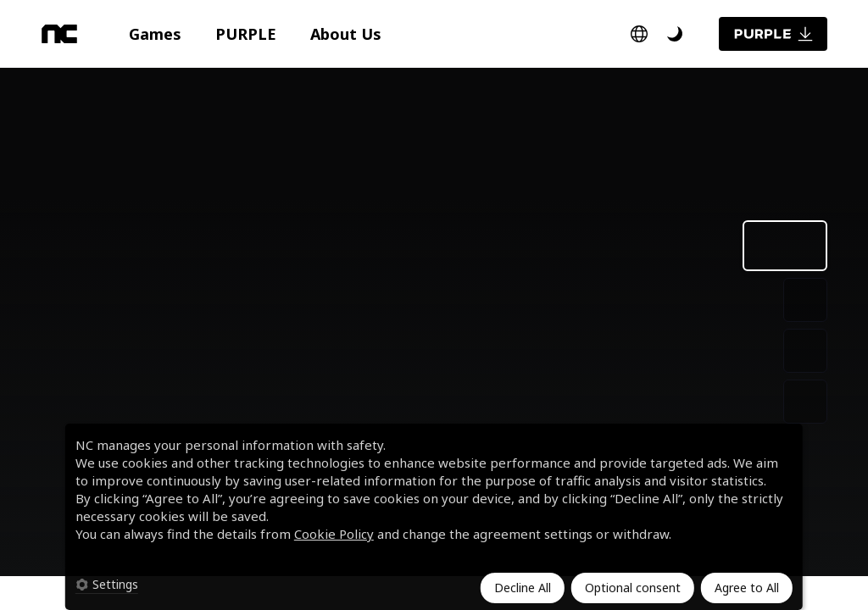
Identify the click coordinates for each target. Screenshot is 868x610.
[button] (155, 34)
